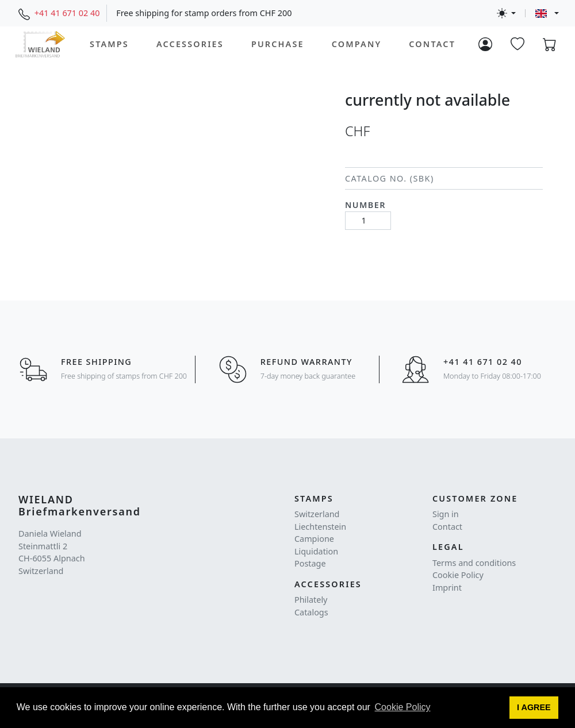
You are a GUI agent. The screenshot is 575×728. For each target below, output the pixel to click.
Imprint (447, 588)
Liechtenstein (320, 527)
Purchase (278, 44)
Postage (310, 563)
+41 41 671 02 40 (67, 13)
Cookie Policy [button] (403, 707)
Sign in (446, 514)
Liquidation (316, 551)
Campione (314, 539)
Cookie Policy (458, 575)
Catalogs (311, 612)
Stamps (109, 44)
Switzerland (317, 514)
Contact (432, 44)
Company (357, 44)
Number (365, 205)
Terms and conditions (474, 563)
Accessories (190, 44)
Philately (311, 600)
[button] (534, 708)
